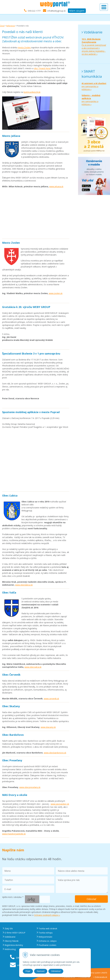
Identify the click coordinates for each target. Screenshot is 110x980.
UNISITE (104, 973)
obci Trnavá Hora (42, 68)
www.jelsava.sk (56, 186)
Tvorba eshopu (45, 933)
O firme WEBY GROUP (14, 933)
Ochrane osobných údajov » (47, 915)
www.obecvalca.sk (33, 667)
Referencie (11, 26)
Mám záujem (77, 11)
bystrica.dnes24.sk (32, 92)
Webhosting (9, 949)
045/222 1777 (34, 11)
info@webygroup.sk (57, 11)
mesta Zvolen (24, 47)
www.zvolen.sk (56, 293)
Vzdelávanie (9, 937)
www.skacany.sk (48, 727)
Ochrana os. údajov (47, 941)
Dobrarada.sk (100, 977)
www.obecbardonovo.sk (55, 753)
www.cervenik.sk (51, 699)
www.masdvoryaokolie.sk (14, 834)
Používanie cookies (47, 945)
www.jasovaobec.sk (60, 804)
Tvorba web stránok (47, 929)
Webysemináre (45, 937)
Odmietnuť (56, 971)
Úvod (2, 26)
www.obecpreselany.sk (30, 787)
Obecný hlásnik (11, 941)
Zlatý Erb (8, 929)
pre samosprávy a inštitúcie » (94, 86)
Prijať (28, 971)
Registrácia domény (13, 945)
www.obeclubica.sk (24, 585)
